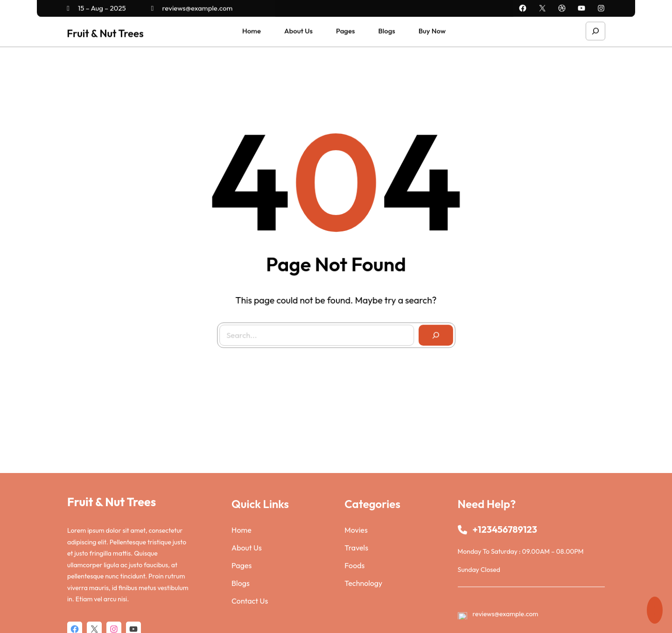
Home (241, 584)
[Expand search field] (595, 29)
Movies (356, 584)
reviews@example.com (192, 7)
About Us (247, 602)
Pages (241, 619)
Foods (354, 619)
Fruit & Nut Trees (105, 31)
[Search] (430, 330)
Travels (356, 602)
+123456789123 (505, 583)
